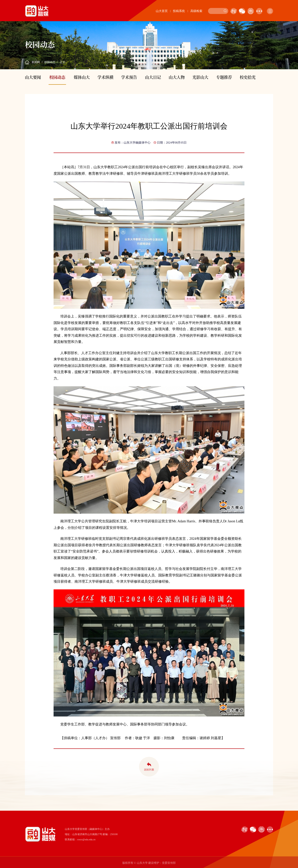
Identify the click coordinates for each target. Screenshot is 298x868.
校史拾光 (248, 77)
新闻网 (36, 62)
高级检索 (196, 11)
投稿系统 (179, 11)
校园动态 (50, 62)
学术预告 (129, 77)
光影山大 (200, 77)
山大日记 (153, 77)
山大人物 (177, 77)
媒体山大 (82, 77)
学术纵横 (105, 77)
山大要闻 (33, 77)
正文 (63, 62)
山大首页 (162, 11)
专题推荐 (224, 77)
